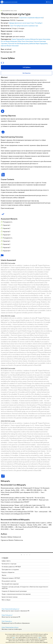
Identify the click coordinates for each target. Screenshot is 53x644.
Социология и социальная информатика (31, 18)
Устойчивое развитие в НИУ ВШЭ (11, 567)
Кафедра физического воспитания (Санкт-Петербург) (26, 23)
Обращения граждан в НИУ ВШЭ (11, 578)
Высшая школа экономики (11, 2)
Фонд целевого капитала (9, 581)
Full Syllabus (27, 67)
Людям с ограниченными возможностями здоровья (16, 594)
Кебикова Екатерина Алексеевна (40, 39)
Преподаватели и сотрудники (10, 569)
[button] (21, 555)
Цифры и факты (6, 561)
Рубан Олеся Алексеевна (25, 41)
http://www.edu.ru (7, 621)
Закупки (4, 575)
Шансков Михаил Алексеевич (10, 46)
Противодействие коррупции (10, 584)
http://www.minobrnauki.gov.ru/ (10, 609)
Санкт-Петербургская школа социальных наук (24, 26)
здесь (14, 638)
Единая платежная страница (10, 597)
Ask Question (27, 73)
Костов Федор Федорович (9, 41)
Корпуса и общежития (8, 572)
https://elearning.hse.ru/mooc (10, 627)
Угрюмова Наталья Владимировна (18, 43)
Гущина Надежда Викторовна (21, 39)
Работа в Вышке (6, 600)
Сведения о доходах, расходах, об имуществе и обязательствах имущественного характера (25, 587)
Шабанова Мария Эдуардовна (38, 43)
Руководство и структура (9, 564)
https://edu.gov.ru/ (7, 615)
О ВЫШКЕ (5, 558)
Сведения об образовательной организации (14, 591)
